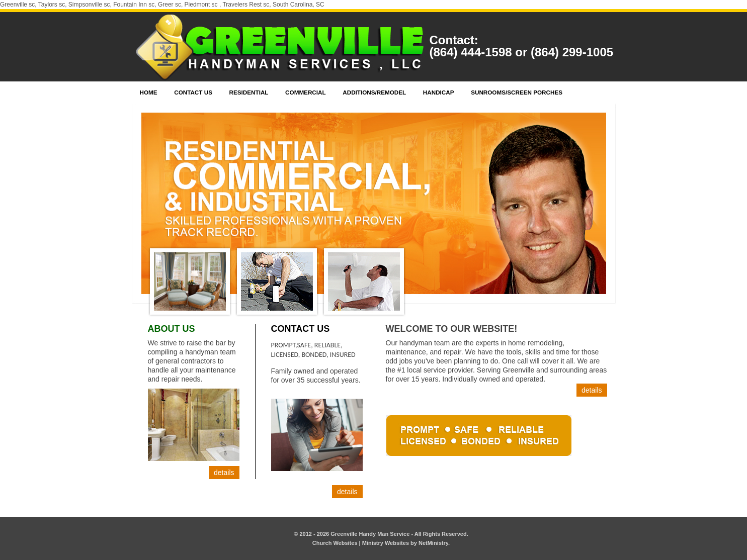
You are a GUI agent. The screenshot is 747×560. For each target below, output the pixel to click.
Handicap (439, 92)
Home (149, 92)
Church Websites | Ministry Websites (361, 543)
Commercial (306, 92)
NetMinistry (433, 543)
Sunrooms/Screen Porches (517, 92)
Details (224, 473)
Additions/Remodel (374, 92)
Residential (249, 92)
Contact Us (193, 92)
